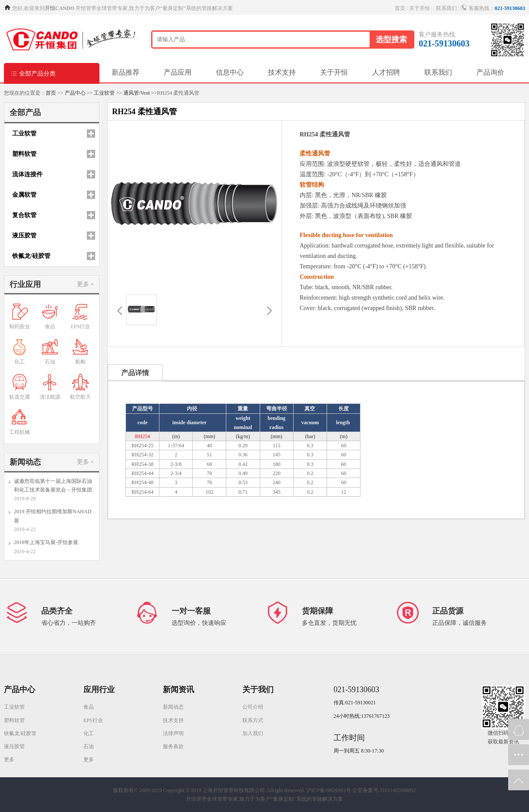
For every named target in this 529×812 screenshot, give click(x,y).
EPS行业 (93, 720)
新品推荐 (126, 72)
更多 (9, 759)
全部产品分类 (33, 73)
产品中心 (75, 93)
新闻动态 (173, 707)
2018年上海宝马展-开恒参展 (46, 542)
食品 (89, 707)
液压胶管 (14, 746)
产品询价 (490, 72)
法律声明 (173, 733)
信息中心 (230, 72)
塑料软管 (14, 720)
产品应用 (178, 72)
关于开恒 (420, 8)
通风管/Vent (137, 93)
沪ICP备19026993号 (329, 790)
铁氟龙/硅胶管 (20, 733)
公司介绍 (253, 707)
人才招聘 (386, 72)
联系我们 (446, 8)
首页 (400, 8)
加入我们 (253, 733)
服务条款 (173, 746)
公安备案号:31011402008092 (384, 790)
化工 (89, 733)
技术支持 (282, 72)
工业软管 (104, 93)
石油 (89, 746)
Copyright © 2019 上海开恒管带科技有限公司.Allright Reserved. (234, 790)
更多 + (85, 284)
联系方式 (253, 720)
